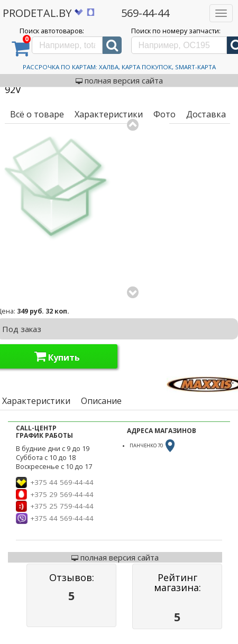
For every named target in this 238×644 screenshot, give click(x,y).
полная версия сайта (119, 80)
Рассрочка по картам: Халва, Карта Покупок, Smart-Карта (119, 67)
